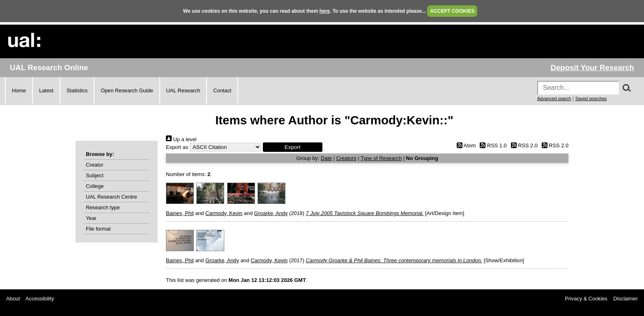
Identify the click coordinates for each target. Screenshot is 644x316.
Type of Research (381, 158)
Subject (95, 175)
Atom (465, 145)
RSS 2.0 (523, 145)
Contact (222, 90)
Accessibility (40, 299)
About (13, 299)
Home (19, 90)
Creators (346, 158)
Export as (177, 147)
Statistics (77, 90)
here (325, 11)
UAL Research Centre (112, 197)
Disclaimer (626, 299)
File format (98, 229)
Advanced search (554, 98)
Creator (95, 165)
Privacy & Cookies (586, 299)
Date (326, 158)
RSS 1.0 (492, 145)
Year (91, 218)
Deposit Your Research (592, 68)
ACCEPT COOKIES (452, 11)
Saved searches (591, 98)
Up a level (181, 139)
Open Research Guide (127, 90)
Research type (103, 207)
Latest (46, 90)
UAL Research (183, 90)
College (95, 186)
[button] (293, 147)
